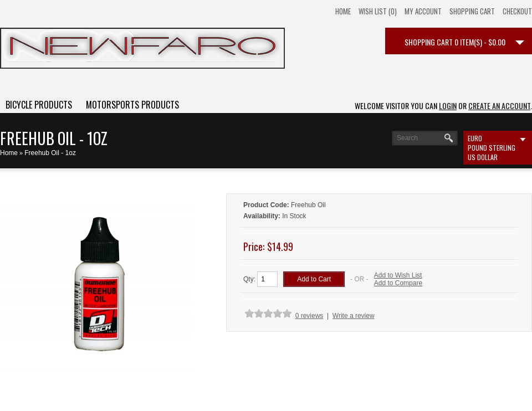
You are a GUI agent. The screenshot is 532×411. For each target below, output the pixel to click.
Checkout (517, 11)
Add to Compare (398, 283)
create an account (499, 106)
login (448, 106)
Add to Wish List (398, 275)
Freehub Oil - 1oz (50, 153)
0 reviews (310, 316)
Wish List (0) (378, 11)
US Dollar (483, 157)
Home (343, 11)
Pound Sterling (492, 148)
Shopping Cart (472, 11)
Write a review (354, 316)
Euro (475, 138)
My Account (423, 11)
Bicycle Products (39, 105)
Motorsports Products (132, 105)
